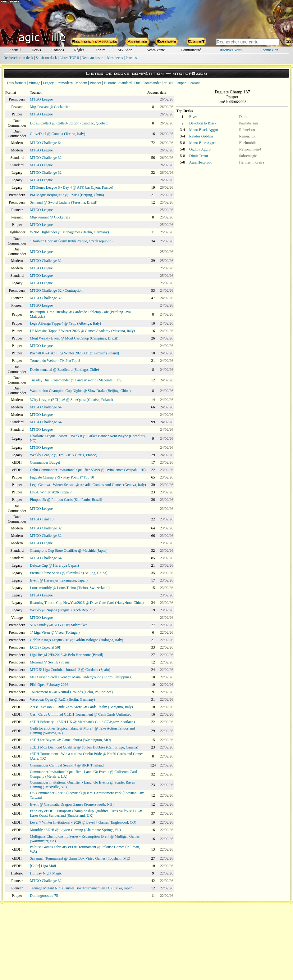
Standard (125, 83)
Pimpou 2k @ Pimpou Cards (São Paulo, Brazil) (66, 500)
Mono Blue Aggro (203, 143)
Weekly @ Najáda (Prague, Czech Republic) (63, 610)
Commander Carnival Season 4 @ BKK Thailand (67, 765)
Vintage (34, 83)
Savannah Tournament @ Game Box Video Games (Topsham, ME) (80, 858)
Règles (79, 50)
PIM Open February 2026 (49, 685)
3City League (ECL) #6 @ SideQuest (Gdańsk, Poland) (71, 400)
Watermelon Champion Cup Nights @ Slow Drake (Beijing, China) (80, 391)
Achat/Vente (156, 50)
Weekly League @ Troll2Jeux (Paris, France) (64, 455)
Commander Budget (45, 462)
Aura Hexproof (201, 162)
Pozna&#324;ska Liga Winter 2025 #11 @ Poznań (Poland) (74, 353)
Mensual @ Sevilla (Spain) (50, 662)
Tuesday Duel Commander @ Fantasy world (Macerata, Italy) (76, 380)
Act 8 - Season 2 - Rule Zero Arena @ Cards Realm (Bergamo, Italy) (81, 707)
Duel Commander (148, 83)
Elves (193, 117)
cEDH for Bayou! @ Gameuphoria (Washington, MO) (70, 740)
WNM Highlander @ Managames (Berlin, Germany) (69, 232)
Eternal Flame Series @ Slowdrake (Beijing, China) (69, 573)
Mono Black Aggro (204, 130)
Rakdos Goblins (201, 136)
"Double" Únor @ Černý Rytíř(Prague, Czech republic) (71, 241)
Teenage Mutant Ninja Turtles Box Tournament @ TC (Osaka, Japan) (82, 888)
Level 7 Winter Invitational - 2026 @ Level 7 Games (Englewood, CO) (83, 822)
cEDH (168, 83)
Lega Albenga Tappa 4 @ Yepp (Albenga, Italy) (65, 323)
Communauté (191, 50)
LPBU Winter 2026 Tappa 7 (51, 492)
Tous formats (16, 83)
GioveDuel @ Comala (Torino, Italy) (57, 134)
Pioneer (96, 83)
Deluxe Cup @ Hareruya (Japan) (54, 565)
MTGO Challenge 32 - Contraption (56, 290)
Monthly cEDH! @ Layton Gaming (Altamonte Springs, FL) (75, 830)
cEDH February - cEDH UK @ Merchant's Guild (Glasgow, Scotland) (82, 722)
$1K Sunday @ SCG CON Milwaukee (59, 625)
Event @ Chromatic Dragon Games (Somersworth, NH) (72, 804)
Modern (81, 83)
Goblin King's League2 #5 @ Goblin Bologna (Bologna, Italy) (76, 640)
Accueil (15, 50)
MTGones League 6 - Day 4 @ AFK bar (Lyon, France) (71, 187)
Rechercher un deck (18, 58)
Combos (58, 50)
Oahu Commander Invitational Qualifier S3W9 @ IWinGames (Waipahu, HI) (88, 470)
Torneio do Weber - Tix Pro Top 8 (55, 361)
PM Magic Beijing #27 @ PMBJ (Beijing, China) (67, 195)
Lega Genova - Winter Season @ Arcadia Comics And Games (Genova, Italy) (88, 485)
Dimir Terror (199, 156)
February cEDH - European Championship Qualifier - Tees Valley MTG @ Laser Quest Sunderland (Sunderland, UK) (86, 813)
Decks (36, 50)
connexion (271, 50)
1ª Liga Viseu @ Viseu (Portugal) (55, 632)
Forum (101, 50)
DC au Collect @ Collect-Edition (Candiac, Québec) (69, 123)
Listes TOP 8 (69, 58)
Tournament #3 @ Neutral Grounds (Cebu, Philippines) (71, 692)
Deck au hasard (93, 58)
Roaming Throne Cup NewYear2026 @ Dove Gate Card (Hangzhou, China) (87, 603)
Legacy (48, 83)
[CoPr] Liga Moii (43, 866)
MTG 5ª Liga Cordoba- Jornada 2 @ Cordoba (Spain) (70, 670)
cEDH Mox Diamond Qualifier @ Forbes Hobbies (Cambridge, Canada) (84, 747)
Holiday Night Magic (46, 873)
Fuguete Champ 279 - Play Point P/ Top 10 (62, 477)
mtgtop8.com (190, 73)
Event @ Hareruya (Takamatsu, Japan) (59, 580)
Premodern (64, 83)
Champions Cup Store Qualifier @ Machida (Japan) (69, 551)
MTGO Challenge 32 (46, 158)
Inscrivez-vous (231, 50)
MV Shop (125, 50)
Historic (110, 83)
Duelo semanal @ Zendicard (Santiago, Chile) (64, 370)
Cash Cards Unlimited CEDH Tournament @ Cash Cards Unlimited (81, 714)
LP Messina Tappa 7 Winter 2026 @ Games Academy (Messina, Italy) (82, 331)
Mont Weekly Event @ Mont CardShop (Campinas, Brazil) (74, 338)
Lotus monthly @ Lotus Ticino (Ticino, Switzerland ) (70, 588)
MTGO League (41, 99)
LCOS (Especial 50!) (46, 647)
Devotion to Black (203, 123)
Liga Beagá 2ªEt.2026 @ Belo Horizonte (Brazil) (66, 655)
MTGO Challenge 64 (46, 143)
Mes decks (115, 58)
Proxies (131, 58)
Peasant (194, 83)
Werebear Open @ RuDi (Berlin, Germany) (62, 699)
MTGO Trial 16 (42, 519)
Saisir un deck (46, 58)
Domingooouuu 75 (44, 896)
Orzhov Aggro (200, 149)
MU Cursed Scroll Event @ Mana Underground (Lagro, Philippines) (81, 677)
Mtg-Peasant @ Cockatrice (50, 107)
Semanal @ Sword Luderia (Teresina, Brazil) (64, 202)
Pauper (181, 83)
